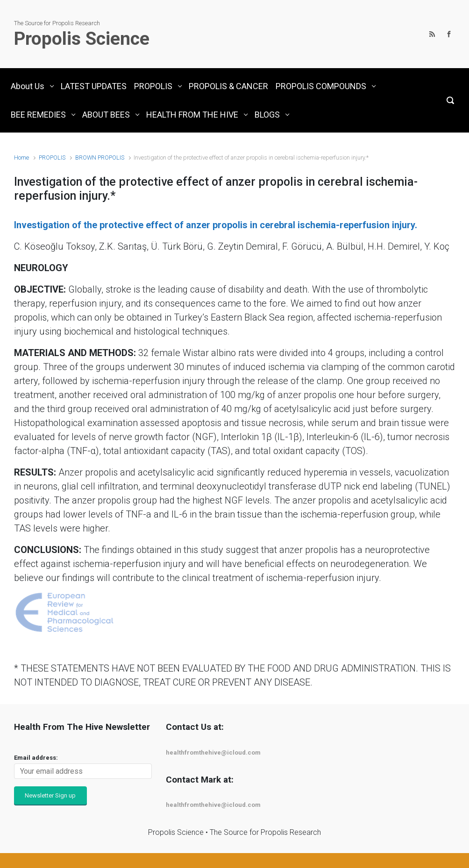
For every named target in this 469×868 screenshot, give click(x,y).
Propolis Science (82, 39)
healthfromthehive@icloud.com (213, 752)
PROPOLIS (52, 157)
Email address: (36, 758)
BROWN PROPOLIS (100, 157)
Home (21, 157)
